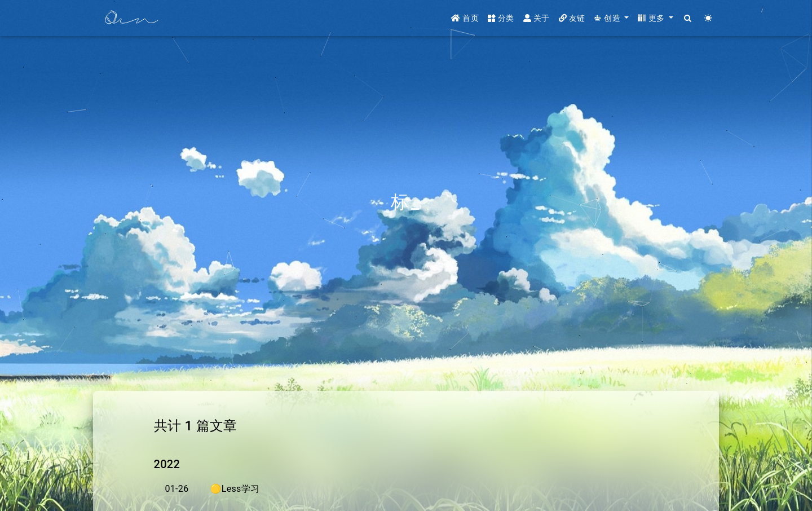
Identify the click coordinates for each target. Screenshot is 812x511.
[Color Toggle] (709, 18)
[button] (611, 18)
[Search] (688, 18)
